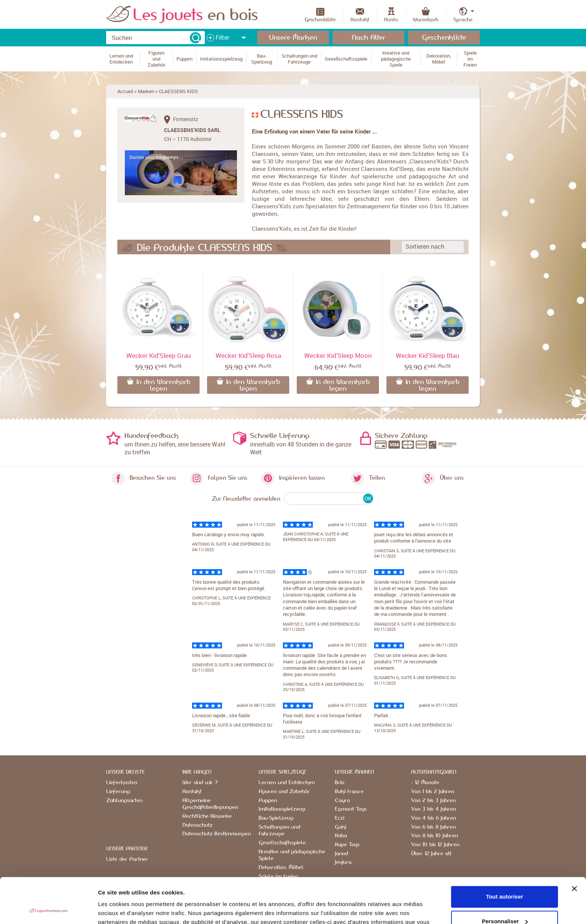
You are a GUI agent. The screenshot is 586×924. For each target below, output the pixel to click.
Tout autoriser (505, 854)
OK (368, 498)
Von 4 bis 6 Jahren (434, 818)
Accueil (125, 91)
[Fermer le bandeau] (574, 846)
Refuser (505, 903)
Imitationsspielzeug (282, 809)
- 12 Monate (425, 783)
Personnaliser (505, 879)
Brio (340, 783)
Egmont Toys (351, 809)
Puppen (268, 801)
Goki (340, 827)
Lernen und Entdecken (287, 783)
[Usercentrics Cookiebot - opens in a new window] (48, 909)
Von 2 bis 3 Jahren (433, 801)
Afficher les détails (123, 909)
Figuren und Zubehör (284, 792)
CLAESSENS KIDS (178, 91)
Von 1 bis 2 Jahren (433, 792)
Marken (146, 91)
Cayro (342, 801)
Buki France (349, 792)
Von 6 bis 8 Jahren (433, 827)
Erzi (340, 818)
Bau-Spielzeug (276, 818)
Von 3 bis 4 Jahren (434, 809)
